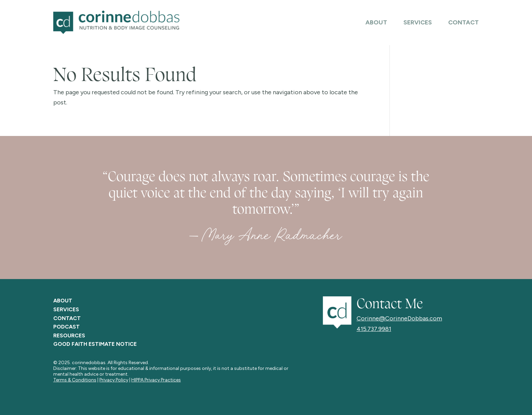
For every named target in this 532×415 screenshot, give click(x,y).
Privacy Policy (114, 380)
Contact (463, 23)
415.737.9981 (374, 329)
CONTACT (67, 318)
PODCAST (66, 327)
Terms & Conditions (75, 380)
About (376, 23)
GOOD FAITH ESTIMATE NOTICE (95, 344)
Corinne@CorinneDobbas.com (399, 318)
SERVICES (66, 309)
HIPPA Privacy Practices (156, 380)
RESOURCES (69, 335)
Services (418, 23)
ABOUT (63, 301)
